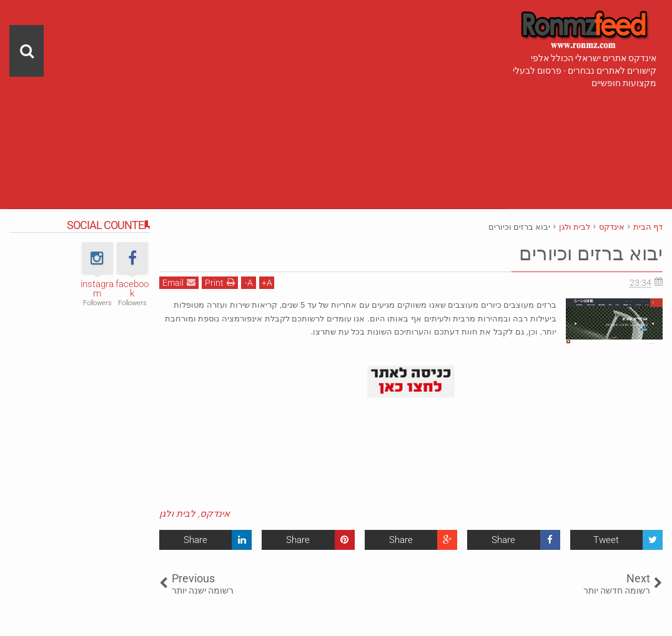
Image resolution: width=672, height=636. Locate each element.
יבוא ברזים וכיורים (589, 253)
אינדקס (215, 514)
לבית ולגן (177, 514)
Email (179, 282)
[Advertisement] (258, 87)
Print (220, 282)
